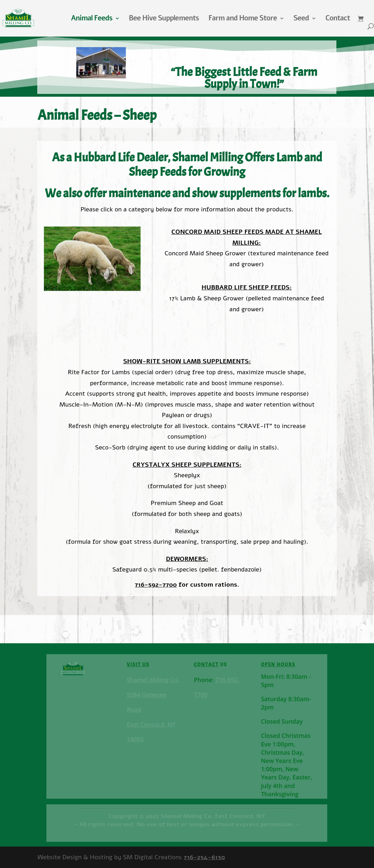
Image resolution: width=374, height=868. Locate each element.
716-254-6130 (204, 857)
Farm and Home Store (243, 19)
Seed (301, 19)
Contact (338, 19)
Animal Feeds (92, 19)
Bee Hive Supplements (164, 19)
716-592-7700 (156, 585)
